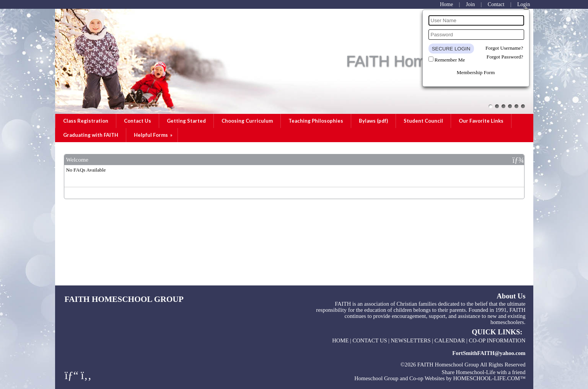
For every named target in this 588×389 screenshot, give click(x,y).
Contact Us (138, 121)
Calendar (450, 340)
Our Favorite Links (481, 121)
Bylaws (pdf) (373, 121)
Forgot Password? (505, 57)
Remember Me (450, 60)
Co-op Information (497, 340)
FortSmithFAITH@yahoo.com (489, 353)
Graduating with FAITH (91, 135)
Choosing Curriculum (247, 121)
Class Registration (86, 121)
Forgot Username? (504, 48)
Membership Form (476, 72)
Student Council (423, 121)
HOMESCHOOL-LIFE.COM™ (489, 378)
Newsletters (411, 340)
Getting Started (186, 121)
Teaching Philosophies (316, 121)
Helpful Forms (154, 135)
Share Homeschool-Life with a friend (484, 372)
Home (340, 340)
